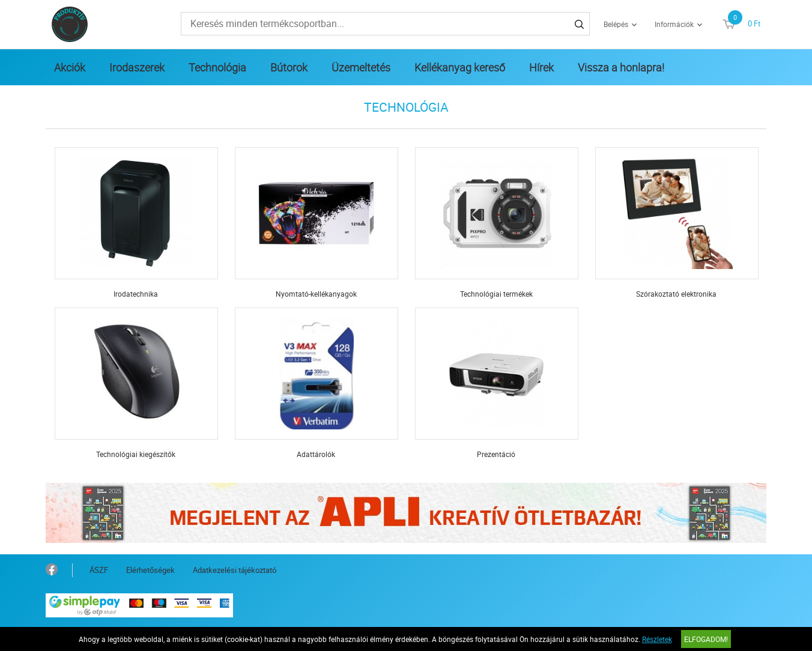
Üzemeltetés (361, 67)
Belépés (616, 24)
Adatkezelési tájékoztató (235, 570)
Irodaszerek (137, 67)
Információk (674, 24)
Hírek (541, 67)
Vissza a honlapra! (621, 67)
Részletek (657, 639)
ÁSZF (99, 570)
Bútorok (289, 67)
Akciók (70, 67)
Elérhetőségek (150, 570)
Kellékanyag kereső (460, 67)
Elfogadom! (706, 639)
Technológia (217, 67)
